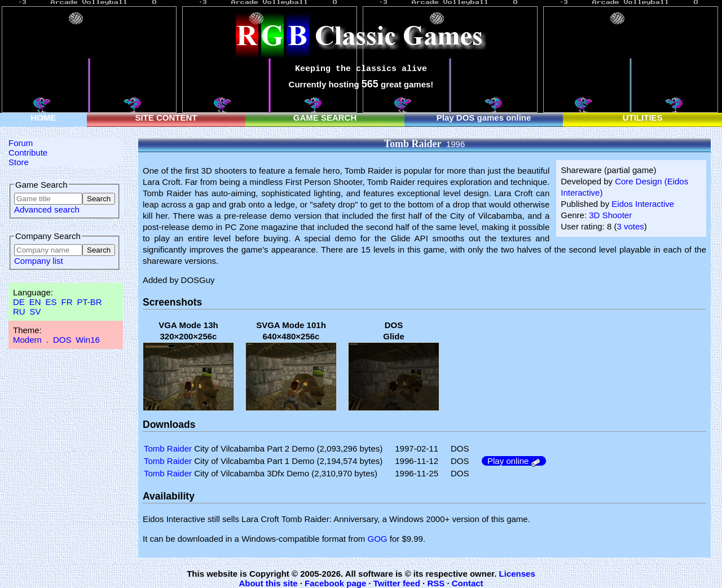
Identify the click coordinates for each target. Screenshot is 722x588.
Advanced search (47, 209)
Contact (468, 583)
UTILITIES (643, 118)
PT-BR (89, 302)
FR (67, 302)
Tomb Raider (168, 448)
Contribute (28, 152)
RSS (436, 583)
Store (19, 162)
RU (19, 311)
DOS (62, 340)
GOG (378, 539)
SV (36, 311)
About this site (268, 583)
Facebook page (335, 583)
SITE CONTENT (166, 118)
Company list (39, 261)
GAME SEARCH (325, 118)
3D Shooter (610, 215)
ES (51, 302)
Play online (514, 461)
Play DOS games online (484, 118)
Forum (21, 143)
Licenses (517, 574)
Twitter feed (397, 583)
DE (19, 302)
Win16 (88, 340)
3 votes (630, 226)
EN (35, 302)
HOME (43, 118)
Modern (27, 340)
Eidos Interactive (643, 204)
